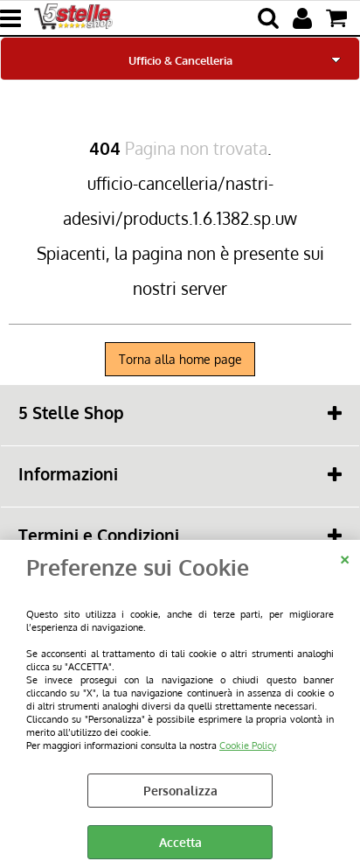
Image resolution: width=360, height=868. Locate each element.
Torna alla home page (180, 359)
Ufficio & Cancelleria (180, 60)
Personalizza (180, 791)
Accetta (180, 842)
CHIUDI (345, 557)
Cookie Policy (248, 745)
